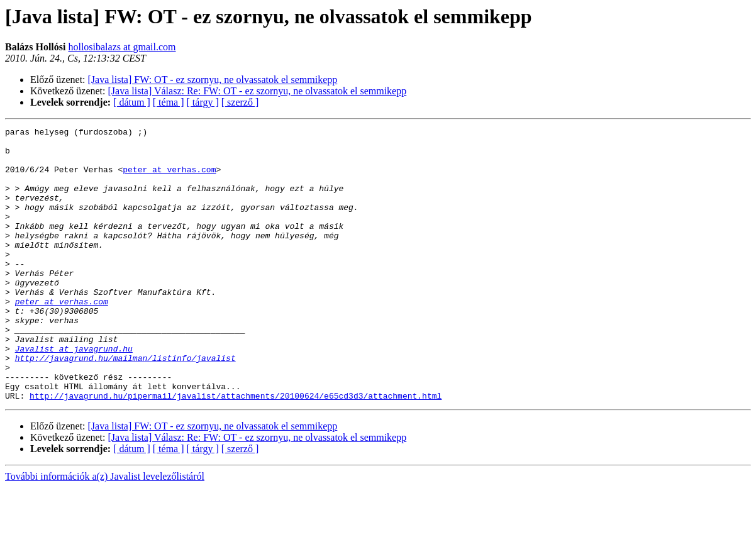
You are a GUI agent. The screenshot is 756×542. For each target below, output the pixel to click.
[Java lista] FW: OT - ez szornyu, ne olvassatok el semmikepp (213, 80)
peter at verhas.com (169, 179)
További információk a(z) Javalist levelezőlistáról (105, 531)
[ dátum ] (132, 102)
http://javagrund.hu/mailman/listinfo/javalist (125, 405)
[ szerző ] (240, 102)
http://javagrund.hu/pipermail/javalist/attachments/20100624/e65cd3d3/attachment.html (236, 450)
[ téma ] (169, 102)
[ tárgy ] (203, 102)
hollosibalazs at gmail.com (122, 47)
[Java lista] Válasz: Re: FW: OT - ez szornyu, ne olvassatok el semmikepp (258, 91)
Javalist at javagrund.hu (74, 394)
